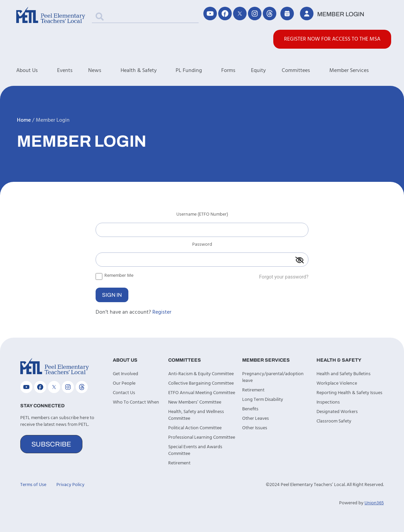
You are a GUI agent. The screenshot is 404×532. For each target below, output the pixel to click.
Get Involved (125, 374)
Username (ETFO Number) (202, 215)
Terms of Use (33, 485)
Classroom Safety (334, 421)
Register (162, 312)
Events (65, 71)
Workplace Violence (337, 383)
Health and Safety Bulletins (344, 374)
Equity (258, 71)
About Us (37, 71)
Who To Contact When (136, 402)
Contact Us (124, 393)
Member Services (359, 71)
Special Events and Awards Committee (195, 450)
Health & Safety (148, 71)
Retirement (179, 463)
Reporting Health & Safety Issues (349, 393)
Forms (228, 71)
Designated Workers (337, 412)
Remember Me (115, 275)
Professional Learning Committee (202, 438)
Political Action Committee (195, 428)
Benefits (250, 409)
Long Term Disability (263, 400)
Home (24, 120)
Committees (306, 71)
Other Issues (255, 428)
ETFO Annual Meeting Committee (202, 393)
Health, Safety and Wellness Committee (196, 415)
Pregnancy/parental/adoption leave (273, 377)
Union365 (374, 503)
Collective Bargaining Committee (201, 383)
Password (202, 245)
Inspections (328, 402)
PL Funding (198, 71)
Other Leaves (256, 419)
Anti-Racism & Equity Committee (201, 374)
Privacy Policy (70, 485)
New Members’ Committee (195, 402)
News (104, 71)
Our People (124, 383)
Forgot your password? (284, 277)
